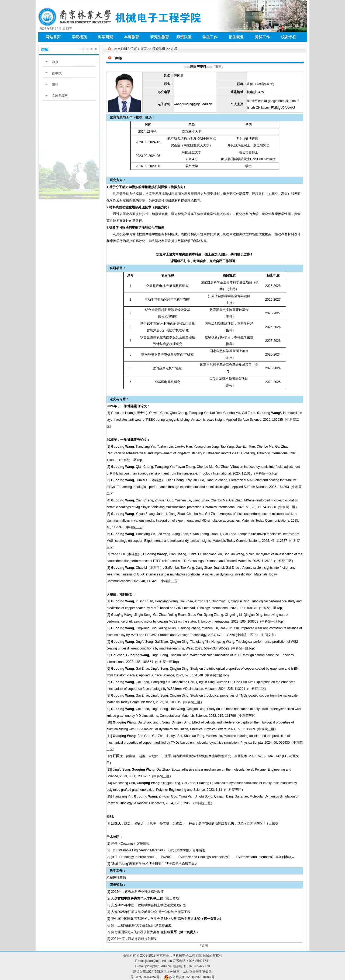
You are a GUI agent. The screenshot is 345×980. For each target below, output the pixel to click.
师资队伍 (184, 37)
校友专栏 (288, 37)
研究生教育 (160, 37)
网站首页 (53, 37)
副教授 (57, 73)
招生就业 (236, 37)
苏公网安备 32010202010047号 (192, 977)
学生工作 (210, 37)
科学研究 (105, 37)
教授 (55, 62)
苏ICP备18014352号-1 (147, 977)
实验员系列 (60, 96)
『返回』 (218, 67)
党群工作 (262, 37)
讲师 (55, 85)
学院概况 (79, 37)
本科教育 (132, 37)
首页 (143, 49)
